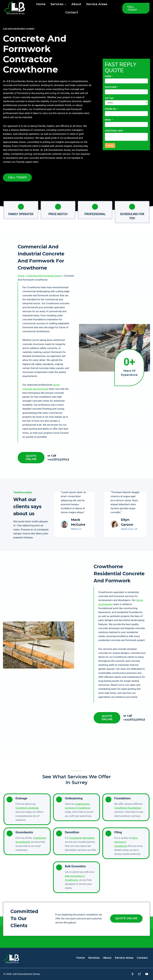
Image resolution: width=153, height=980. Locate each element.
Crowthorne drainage (27, 808)
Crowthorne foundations (128, 808)
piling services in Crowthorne (126, 842)
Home (41, 4)
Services (94, 958)
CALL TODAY (132, 8)
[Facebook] (132, 974)
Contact (72, 12)
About (76, 4)
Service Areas (97, 4)
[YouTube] (147, 974)
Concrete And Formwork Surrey (44, 276)
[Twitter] (140, 974)
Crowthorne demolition (82, 838)
